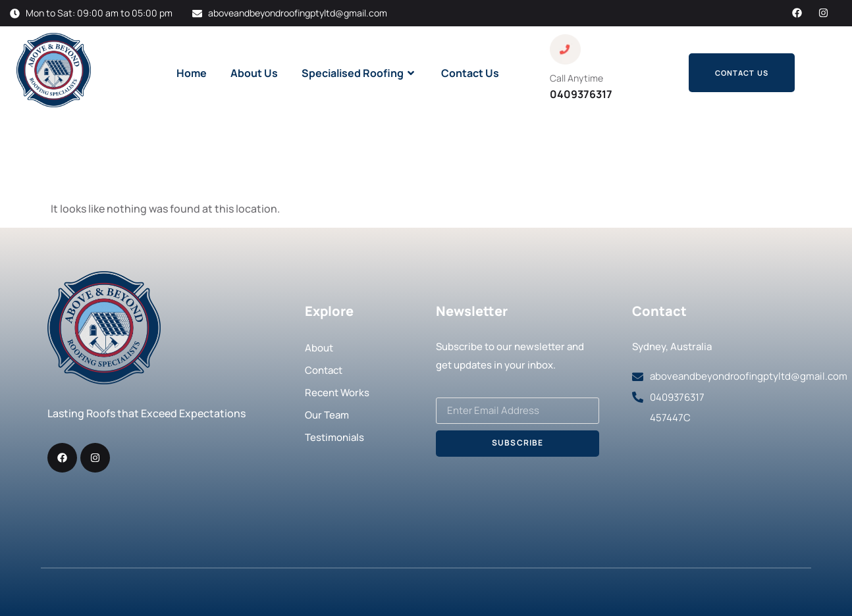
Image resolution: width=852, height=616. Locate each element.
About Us (254, 73)
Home (192, 73)
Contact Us (470, 73)
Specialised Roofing (359, 73)
